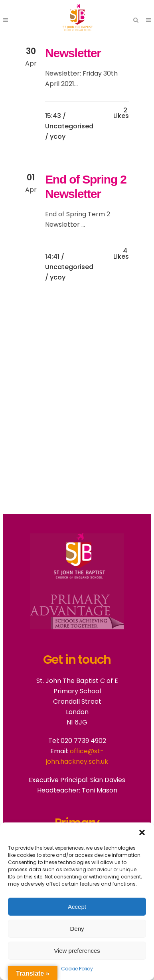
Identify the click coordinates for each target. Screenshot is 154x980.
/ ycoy (55, 137)
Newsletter (73, 53)
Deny (77, 929)
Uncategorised (69, 126)
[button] (142, 832)
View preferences (77, 951)
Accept (77, 907)
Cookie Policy (77, 969)
